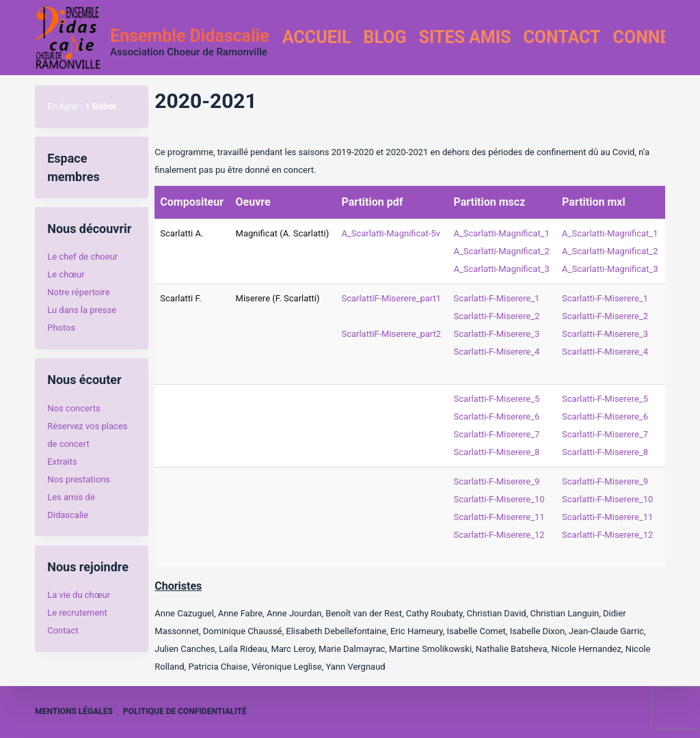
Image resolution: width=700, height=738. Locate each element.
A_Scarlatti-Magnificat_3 (501, 269)
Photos (61, 328)
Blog (385, 37)
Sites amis (465, 37)
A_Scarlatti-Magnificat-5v (390, 233)
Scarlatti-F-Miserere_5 (496, 399)
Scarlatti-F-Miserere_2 (496, 316)
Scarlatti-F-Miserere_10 (499, 499)
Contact (562, 37)
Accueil (317, 37)
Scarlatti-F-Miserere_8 (496, 452)
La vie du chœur (79, 595)
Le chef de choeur (82, 257)
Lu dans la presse (82, 310)
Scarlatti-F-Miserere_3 (496, 334)
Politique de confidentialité (185, 711)
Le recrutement (77, 613)
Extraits (62, 462)
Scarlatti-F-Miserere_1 (496, 298)
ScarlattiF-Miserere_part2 (391, 334)
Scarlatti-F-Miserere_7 (496, 434)
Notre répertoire (78, 292)
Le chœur (66, 274)
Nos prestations (79, 479)
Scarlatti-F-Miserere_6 (496, 416)
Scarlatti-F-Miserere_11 (499, 517)
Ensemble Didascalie (190, 36)
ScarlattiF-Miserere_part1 (391, 298)
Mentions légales (74, 711)
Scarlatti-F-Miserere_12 (499, 535)
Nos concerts (73, 408)
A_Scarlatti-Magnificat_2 (501, 251)
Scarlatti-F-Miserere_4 (496, 352)
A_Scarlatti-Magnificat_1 (501, 233)
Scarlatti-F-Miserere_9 (496, 481)
